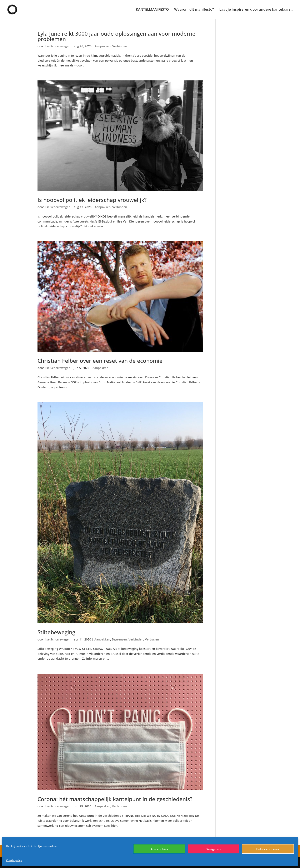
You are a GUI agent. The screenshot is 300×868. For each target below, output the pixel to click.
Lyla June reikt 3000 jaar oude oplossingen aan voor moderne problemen (116, 36)
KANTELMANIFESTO (152, 10)
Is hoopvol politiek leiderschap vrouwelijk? (92, 200)
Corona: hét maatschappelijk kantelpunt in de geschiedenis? (115, 799)
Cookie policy (14, 860)
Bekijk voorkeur (268, 849)
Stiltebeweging (56, 632)
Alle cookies (159, 849)
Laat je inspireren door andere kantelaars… (256, 10)
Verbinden (120, 46)
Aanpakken (103, 46)
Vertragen (152, 639)
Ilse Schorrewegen (58, 46)
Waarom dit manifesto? (194, 10)
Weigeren (214, 849)
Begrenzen (119, 639)
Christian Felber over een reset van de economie (100, 361)
